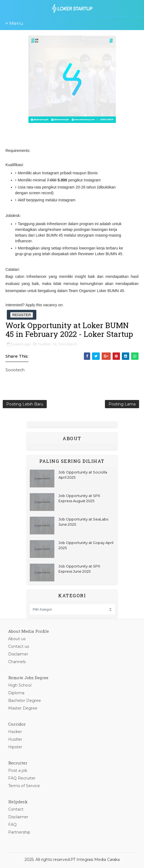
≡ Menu (14, 23)
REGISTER (22, 315)
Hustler (15, 739)
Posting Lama (122, 404)
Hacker (15, 732)
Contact (16, 809)
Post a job (18, 770)
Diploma (16, 693)
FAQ (12, 825)
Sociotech (68, 344)
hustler (45, 344)
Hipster (15, 747)
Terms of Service (24, 786)
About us (17, 639)
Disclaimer (18, 654)
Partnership (19, 832)
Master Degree (23, 708)
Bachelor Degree (25, 701)
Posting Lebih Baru (25, 404)
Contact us (19, 646)
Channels (17, 662)
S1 (55, 344)
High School (20, 685)
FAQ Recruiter (22, 778)
